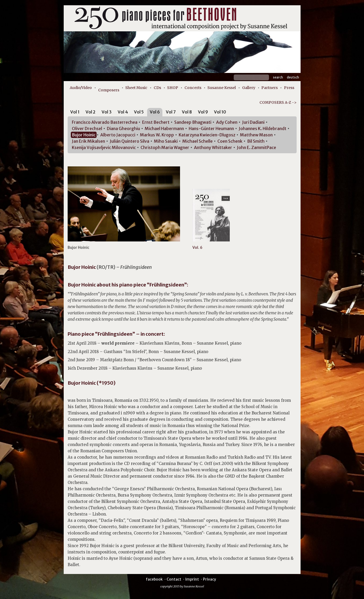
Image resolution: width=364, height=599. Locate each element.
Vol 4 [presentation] (123, 112)
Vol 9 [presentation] (203, 112)
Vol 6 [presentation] (155, 112)
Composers (109, 90)
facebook (154, 579)
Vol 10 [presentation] (220, 112)
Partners (270, 88)
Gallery (249, 88)
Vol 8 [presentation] (187, 112)
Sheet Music (136, 88)
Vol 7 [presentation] (171, 112)
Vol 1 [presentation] (75, 112)
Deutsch (293, 77)
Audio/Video (81, 88)
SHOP (173, 88)
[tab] (75, 113)
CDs (157, 88)
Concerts (193, 88)
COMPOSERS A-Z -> (278, 102)
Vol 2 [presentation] (91, 112)
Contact (174, 579)
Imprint (192, 579)
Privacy (210, 579)
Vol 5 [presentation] (139, 112)
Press (289, 88)
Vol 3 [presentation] (107, 112)
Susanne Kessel (222, 88)
